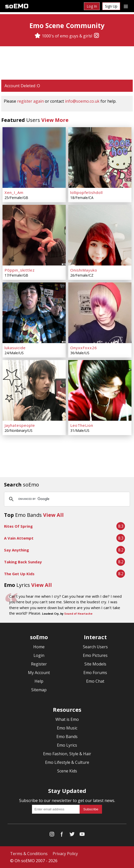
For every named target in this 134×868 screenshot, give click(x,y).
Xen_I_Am (14, 192)
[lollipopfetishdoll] (100, 158)
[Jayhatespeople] (34, 390)
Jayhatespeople (20, 425)
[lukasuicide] (34, 313)
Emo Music (67, 728)
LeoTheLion (82, 425)
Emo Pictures (95, 655)
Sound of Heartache (78, 614)
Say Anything (16, 550)
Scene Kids (67, 771)
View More (55, 120)
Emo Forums (95, 673)
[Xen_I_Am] (34, 158)
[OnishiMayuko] (100, 235)
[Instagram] (96, 36)
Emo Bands (67, 737)
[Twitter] (72, 835)
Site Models (95, 664)
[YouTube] (82, 835)
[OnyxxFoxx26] (100, 313)
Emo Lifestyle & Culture (67, 762)
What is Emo (67, 719)
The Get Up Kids (19, 574)
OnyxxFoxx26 (84, 348)
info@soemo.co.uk (82, 101)
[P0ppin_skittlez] (34, 235)
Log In (92, 6)
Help (39, 681)
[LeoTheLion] (100, 390)
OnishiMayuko (84, 270)
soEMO (17, 6)
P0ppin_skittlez (20, 270)
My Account (39, 673)
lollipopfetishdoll (87, 192)
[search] (66, 499)
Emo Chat (95, 681)
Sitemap (39, 690)
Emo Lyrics (67, 745)
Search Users (95, 647)
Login (39, 655)
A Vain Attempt (19, 538)
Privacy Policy (65, 854)
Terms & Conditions (29, 854)
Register (39, 664)
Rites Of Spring (18, 526)
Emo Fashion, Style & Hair (67, 754)
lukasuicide (15, 348)
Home (39, 647)
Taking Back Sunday (23, 562)
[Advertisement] (67, 63)
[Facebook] (62, 835)
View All (53, 515)
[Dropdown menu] (126, 6)
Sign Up (111, 6)
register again (30, 101)
